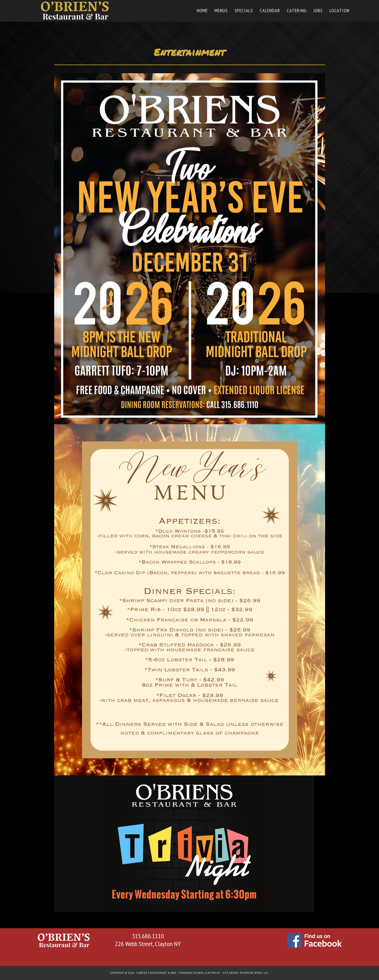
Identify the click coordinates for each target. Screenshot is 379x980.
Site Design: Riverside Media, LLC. (246, 973)
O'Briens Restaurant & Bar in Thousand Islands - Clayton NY (76, 10)
